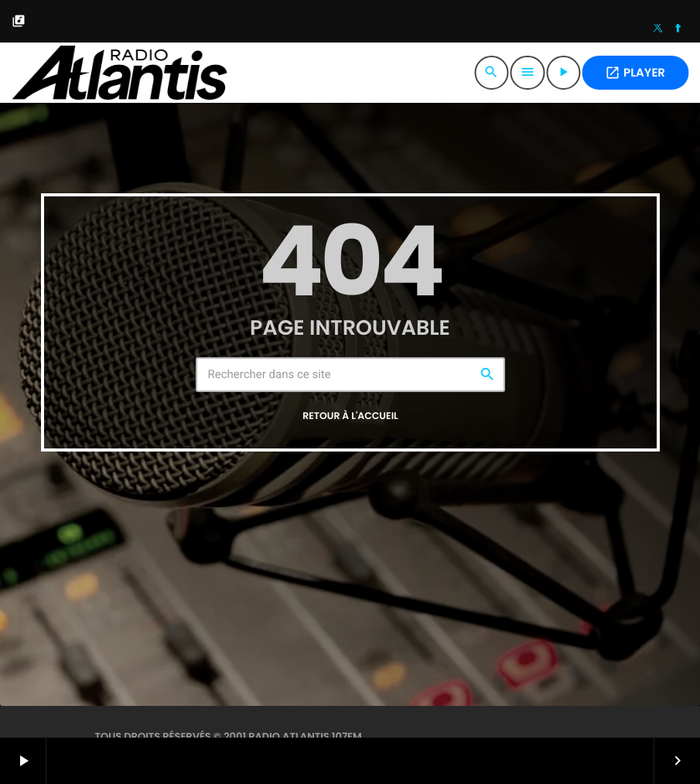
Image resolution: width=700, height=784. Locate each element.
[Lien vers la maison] (119, 73)
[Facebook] (678, 29)
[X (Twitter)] (658, 29)
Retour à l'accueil (350, 416)
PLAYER (635, 73)
